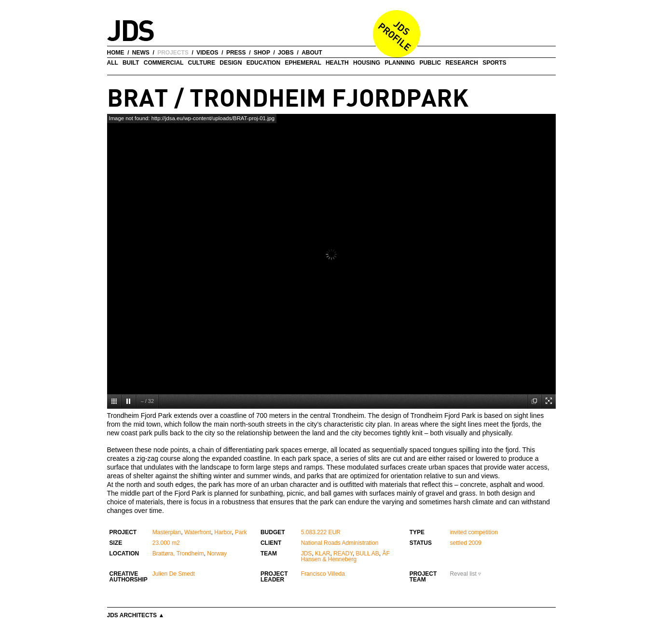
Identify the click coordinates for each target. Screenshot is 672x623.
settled (458, 543)
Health (337, 63)
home (116, 53)
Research (461, 63)
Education (263, 63)
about (312, 53)
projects (173, 53)
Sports (494, 63)
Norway (217, 554)
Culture (202, 63)
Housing (367, 63)
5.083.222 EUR (321, 532)
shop (262, 53)
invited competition (473, 532)
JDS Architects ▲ (136, 615)
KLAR (322, 554)
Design (231, 63)
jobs (286, 53)
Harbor (223, 532)
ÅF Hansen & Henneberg (345, 556)
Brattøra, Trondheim (178, 554)
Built (131, 63)
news (141, 53)
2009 (475, 543)
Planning (400, 63)
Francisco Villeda (323, 574)
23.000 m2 (166, 543)
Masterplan (167, 532)
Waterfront (198, 532)
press (236, 53)
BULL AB (368, 554)
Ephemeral (303, 63)
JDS (307, 554)
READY (343, 554)
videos (207, 53)
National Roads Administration (340, 543)
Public (430, 63)
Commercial (164, 63)
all (113, 63)
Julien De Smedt (174, 574)
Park (241, 532)
